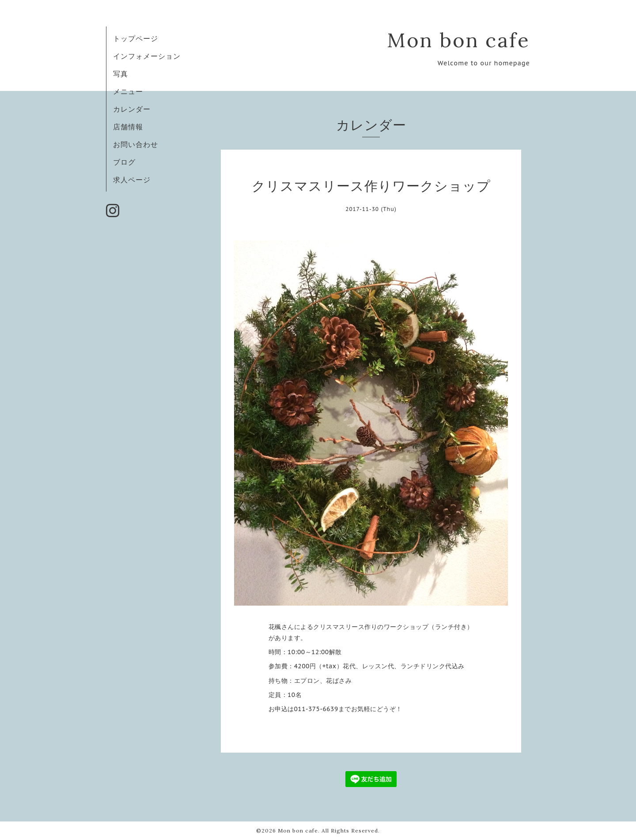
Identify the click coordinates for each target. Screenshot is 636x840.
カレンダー (132, 109)
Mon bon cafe (458, 40)
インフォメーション (147, 56)
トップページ (136, 38)
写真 (121, 74)
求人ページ (132, 180)
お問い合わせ (136, 144)
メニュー (128, 91)
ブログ (124, 162)
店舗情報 (128, 127)
